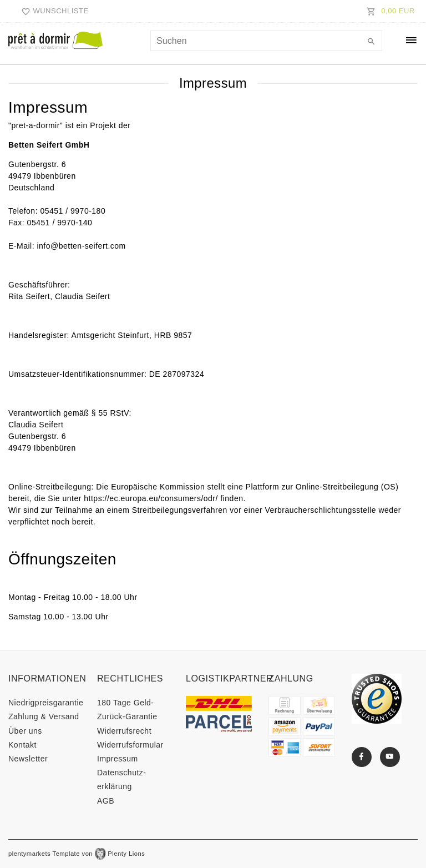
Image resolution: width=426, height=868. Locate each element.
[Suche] (371, 42)
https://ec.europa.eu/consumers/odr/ (151, 498)
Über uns (25, 731)
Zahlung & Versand (44, 716)
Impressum (118, 759)
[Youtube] (390, 757)
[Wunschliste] (52, 11)
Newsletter (28, 759)
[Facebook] (362, 757)
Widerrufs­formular (130, 745)
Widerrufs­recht (124, 731)
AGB (106, 801)
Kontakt (22, 745)
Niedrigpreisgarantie (46, 703)
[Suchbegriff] (266, 41)
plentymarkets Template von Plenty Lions (77, 854)
